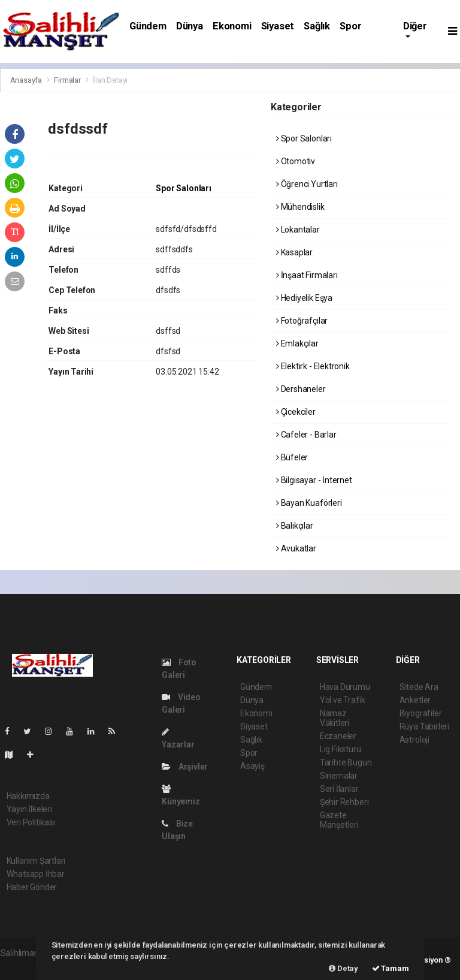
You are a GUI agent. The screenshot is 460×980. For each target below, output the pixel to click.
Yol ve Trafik (343, 700)
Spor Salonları (183, 188)
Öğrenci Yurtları (307, 184)
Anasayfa (27, 80)
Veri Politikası (31, 822)
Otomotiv (296, 161)
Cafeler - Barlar (306, 435)
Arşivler (185, 767)
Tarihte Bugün (346, 762)
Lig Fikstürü (341, 749)
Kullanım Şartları (36, 861)
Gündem (148, 26)
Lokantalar (298, 230)
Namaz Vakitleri (335, 718)
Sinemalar (339, 776)
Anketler (415, 700)
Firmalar (67, 80)
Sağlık (317, 26)
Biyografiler (421, 713)
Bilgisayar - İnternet (314, 480)
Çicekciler (296, 412)
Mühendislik (300, 207)
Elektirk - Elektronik (313, 366)
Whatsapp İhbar (36, 874)
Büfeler (292, 457)
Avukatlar (296, 548)
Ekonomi (232, 26)
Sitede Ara (419, 687)
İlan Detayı (110, 80)
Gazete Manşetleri (339, 820)
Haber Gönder (32, 887)
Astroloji (414, 740)
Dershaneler (301, 389)
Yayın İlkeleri (29, 809)
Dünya (190, 26)
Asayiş (252, 766)
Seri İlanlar (339, 789)
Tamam (391, 968)
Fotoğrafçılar (302, 321)
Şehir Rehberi (344, 802)
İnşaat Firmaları (307, 275)
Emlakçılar (297, 343)
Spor (350, 26)
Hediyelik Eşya (304, 298)
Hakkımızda (28, 796)
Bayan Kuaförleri (309, 503)
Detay (344, 968)
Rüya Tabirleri (424, 726)
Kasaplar (294, 252)
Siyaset (278, 26)
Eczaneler (338, 736)
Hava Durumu (345, 687)
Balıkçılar (295, 526)
